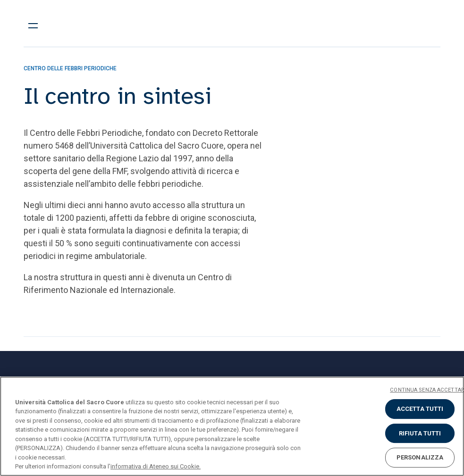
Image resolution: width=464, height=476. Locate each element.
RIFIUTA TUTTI (420, 433)
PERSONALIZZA (420, 457)
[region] (232, 426)
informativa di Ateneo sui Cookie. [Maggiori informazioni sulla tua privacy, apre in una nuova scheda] (156, 466)
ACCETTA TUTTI (420, 409)
